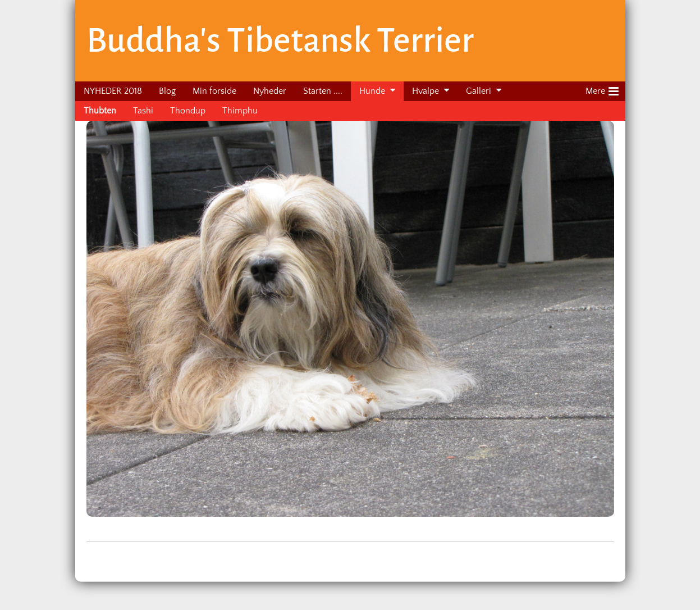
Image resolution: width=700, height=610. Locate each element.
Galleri (479, 91)
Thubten (100, 111)
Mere (602, 89)
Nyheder (270, 91)
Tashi (143, 111)
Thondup (188, 111)
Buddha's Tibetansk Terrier (280, 40)
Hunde (372, 91)
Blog (167, 91)
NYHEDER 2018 (113, 91)
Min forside (214, 91)
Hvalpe (426, 91)
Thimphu (240, 111)
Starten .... (323, 91)
